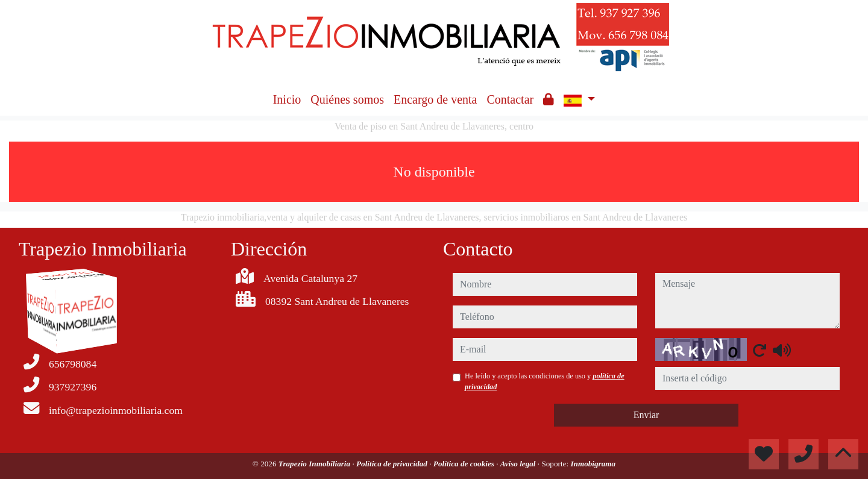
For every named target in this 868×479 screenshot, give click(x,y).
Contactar (510, 99)
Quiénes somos (347, 99)
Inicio (287, 99)
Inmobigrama (593, 464)
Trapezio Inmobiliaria (316, 464)
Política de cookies (465, 464)
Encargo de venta (435, 99)
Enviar (646, 415)
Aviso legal (519, 464)
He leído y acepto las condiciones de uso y (545, 381)
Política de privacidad (393, 464)
